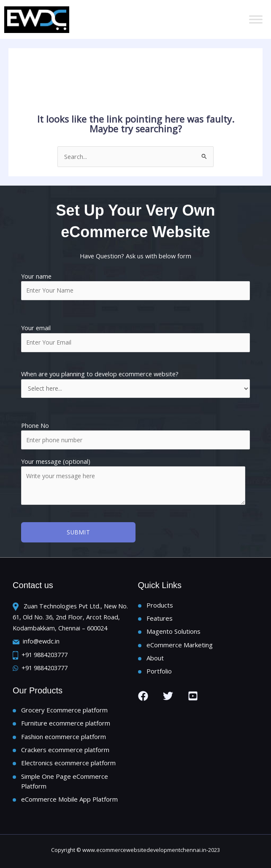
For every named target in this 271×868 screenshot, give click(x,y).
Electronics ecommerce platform (68, 763)
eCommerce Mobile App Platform (69, 799)
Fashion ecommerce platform (64, 737)
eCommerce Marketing (180, 645)
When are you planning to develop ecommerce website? (135, 383)
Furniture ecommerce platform (66, 723)
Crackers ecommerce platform (65, 750)
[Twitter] (168, 696)
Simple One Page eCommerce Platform (65, 781)
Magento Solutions (173, 631)
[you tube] (193, 696)
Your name (135, 286)
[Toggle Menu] (256, 19)
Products (160, 605)
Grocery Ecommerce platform (64, 710)
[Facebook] (143, 696)
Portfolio (159, 671)
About (155, 658)
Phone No (35, 425)
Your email (135, 338)
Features (160, 618)
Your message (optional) (135, 482)
